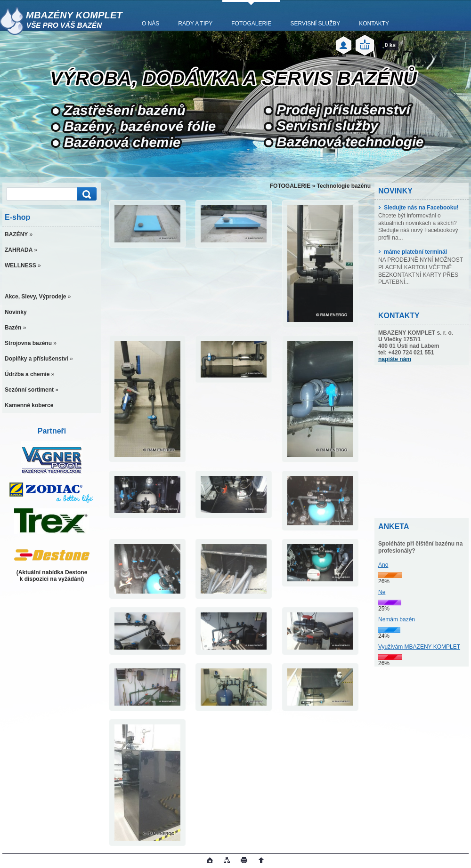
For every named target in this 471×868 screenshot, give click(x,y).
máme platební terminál (413, 252)
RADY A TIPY (195, 24)
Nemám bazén (397, 619)
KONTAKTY (374, 24)
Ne (382, 592)
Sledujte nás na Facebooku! (418, 208)
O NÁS (150, 24)
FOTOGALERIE (251, 24)
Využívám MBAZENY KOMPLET (419, 647)
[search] (85, 194)
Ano (383, 565)
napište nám (395, 359)
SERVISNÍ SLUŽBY (315, 24)
